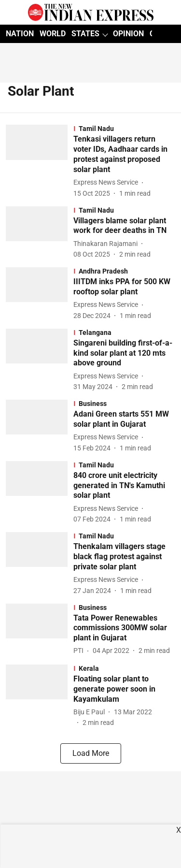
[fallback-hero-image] (40, 161)
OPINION (128, 34)
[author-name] (108, 182)
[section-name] (124, 129)
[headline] (124, 154)
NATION (20, 34)
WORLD (53, 34)
